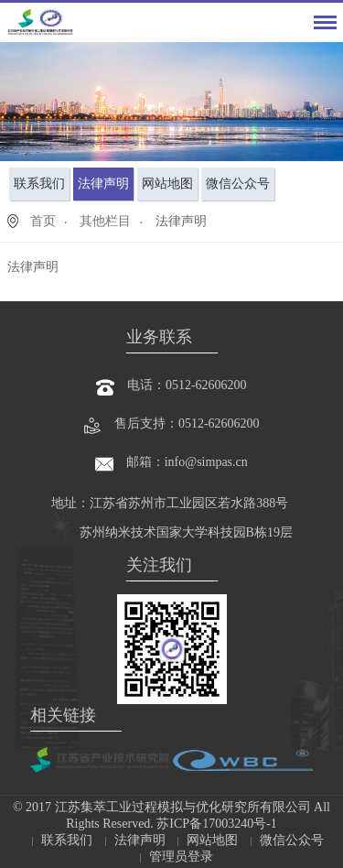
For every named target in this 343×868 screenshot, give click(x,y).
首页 (43, 221)
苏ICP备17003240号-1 (215, 824)
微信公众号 (238, 184)
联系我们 (39, 184)
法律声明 (103, 184)
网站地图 (167, 184)
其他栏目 (105, 221)
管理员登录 (181, 857)
